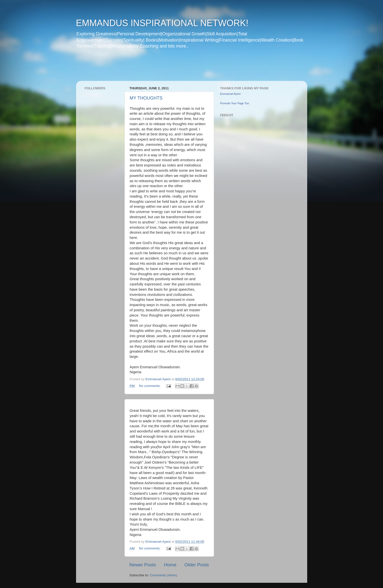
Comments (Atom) (164, 575)
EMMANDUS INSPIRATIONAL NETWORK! (162, 23)
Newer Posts (143, 565)
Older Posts (197, 565)
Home (170, 565)
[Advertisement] (171, 68)
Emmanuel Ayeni (230, 94)
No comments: (150, 386)
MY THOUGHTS (146, 98)
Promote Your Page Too (235, 103)
